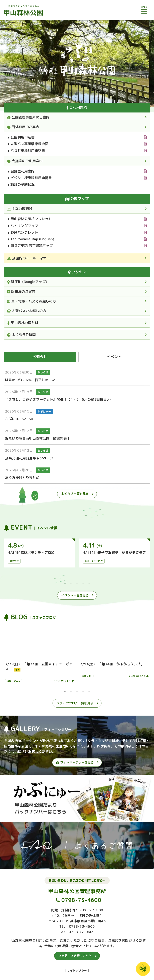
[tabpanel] (40, 553)
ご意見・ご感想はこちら (75, 956)
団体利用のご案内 (23, 127)
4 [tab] (83, 584)
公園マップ (77, 199)
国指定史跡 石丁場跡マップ (31, 246)
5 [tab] (89, 584)
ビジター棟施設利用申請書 (30, 178)
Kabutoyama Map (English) (31, 239)
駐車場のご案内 (21, 291)
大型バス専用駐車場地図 (28, 144)
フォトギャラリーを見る (75, 762)
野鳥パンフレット (23, 232)
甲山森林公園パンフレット (30, 219)
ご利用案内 (77, 107)
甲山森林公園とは (23, 323)
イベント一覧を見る (75, 595)
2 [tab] (71, 584)
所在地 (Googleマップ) (27, 282)
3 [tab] (77, 584)
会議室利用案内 (21, 171)
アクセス (77, 272)
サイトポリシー (77, 970)
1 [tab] (65, 584)
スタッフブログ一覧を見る (75, 703)
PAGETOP (143, 969)
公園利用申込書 (21, 137)
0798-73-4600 (81, 900)
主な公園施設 (20, 209)
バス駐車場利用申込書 (27, 151)
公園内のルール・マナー (29, 258)
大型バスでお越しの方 (27, 311)
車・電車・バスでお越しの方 (32, 301)
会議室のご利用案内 (25, 161)
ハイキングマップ (23, 226)
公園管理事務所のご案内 (28, 117)
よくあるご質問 (22, 335)
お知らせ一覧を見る (75, 494)
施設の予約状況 (21, 184)
